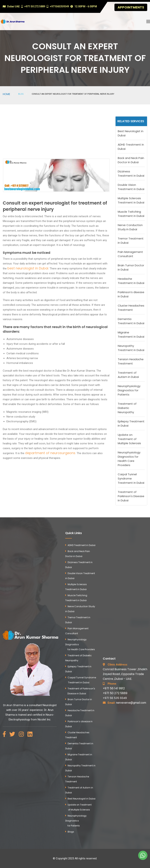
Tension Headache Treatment (131, 361)
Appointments (131, 7)
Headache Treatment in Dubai (131, 281)
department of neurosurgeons (50, 453)
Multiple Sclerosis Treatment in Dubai (131, 200)
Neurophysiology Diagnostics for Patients (129, 390)
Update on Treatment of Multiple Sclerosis (129, 439)
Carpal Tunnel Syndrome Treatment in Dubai (131, 478)
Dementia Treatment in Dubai (131, 321)
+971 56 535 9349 (115, 698)
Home (6, 94)
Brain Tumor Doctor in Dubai (131, 267)
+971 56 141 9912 (114, 688)
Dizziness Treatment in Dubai (131, 173)
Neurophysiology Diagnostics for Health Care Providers (129, 459)
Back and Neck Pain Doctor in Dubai (131, 160)
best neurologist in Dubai (28, 268)
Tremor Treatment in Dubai (131, 241)
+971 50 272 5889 (115, 693)
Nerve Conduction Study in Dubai (130, 227)
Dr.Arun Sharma (13, 705)
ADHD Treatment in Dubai (131, 147)
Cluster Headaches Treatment (131, 308)
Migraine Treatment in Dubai (131, 334)
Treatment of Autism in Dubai (128, 375)
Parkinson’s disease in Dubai (131, 294)
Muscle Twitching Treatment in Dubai (131, 214)
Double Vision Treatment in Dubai (131, 187)
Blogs (71, 832)
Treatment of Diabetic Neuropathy (127, 408)
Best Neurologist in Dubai (131, 133)
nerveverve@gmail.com (127, 703)
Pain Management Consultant (130, 254)
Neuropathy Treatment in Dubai (131, 348)
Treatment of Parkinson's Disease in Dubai (131, 496)
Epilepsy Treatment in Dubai (131, 423)
